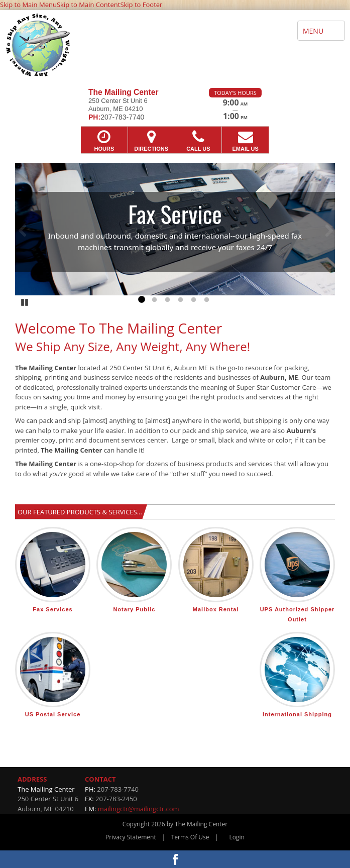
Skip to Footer (141, 5)
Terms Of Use (190, 837)
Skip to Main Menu (28, 5)
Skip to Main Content (88, 5)
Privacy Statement (131, 837)
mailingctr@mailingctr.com (139, 809)
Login (237, 837)
